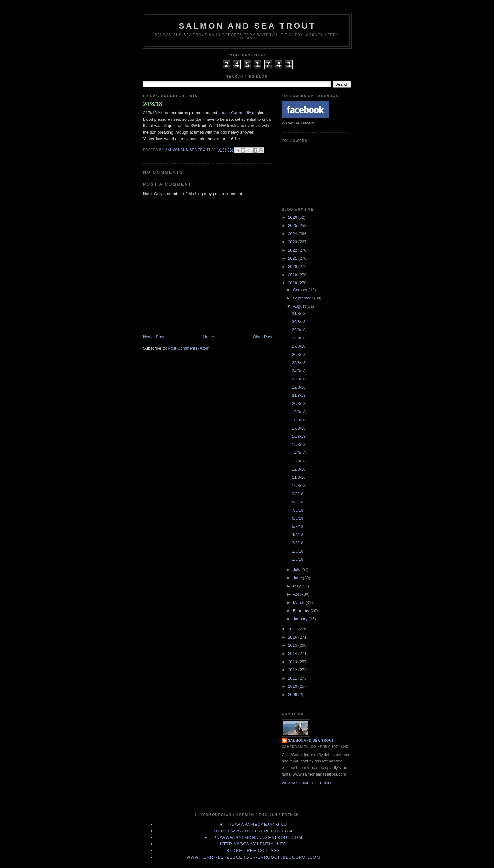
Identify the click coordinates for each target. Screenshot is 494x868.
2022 (293, 250)
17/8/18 (299, 428)
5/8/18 (297, 527)
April (298, 594)
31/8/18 (299, 313)
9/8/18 (297, 494)
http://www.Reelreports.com (253, 831)
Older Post (263, 337)
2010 (293, 686)
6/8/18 (297, 518)
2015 (293, 645)
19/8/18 (299, 412)
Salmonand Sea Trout (311, 741)
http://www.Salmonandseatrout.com (253, 838)
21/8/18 (299, 395)
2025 (293, 226)
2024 (293, 234)
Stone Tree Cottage (253, 851)
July (297, 570)
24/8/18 (299, 371)
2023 (293, 242)
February (302, 611)
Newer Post (154, 337)
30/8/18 (299, 322)
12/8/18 (299, 469)
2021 (293, 258)
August (300, 306)
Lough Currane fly (235, 113)
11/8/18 (299, 477)
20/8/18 (299, 404)
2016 (293, 637)
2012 (293, 670)
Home (209, 337)
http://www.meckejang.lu (253, 824)
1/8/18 (297, 559)
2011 (293, 678)
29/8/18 (299, 330)
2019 (293, 275)
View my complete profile (309, 783)
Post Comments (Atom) (190, 348)
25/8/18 (299, 363)
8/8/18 (297, 502)
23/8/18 (299, 379)
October (301, 290)
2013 (293, 662)
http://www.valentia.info (253, 844)
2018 (293, 283)
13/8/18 (299, 461)
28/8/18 (299, 338)
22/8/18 (299, 387)
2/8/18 (297, 551)
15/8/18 (299, 445)
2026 (293, 217)
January (301, 619)
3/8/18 (297, 543)
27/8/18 (299, 346)
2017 (293, 629)
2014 (293, 654)
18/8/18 (299, 420)
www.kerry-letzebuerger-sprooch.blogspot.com (253, 857)
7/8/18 (297, 510)
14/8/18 (299, 453)
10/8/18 (299, 486)
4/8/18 (297, 535)
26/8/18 (299, 354)
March (299, 602)
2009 (293, 694)
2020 (293, 266)
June (298, 578)
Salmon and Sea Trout (247, 26)
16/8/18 (299, 436)
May (297, 586)
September (304, 298)
